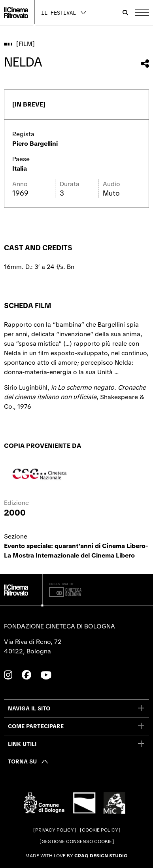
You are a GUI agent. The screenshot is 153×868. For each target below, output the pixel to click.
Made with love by (76, 856)
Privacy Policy (55, 830)
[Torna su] (28, 761)
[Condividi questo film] (145, 64)
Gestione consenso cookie (77, 841)
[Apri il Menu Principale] (142, 13)
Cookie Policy (100, 830)
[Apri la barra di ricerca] (125, 13)
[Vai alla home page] (16, 13)
